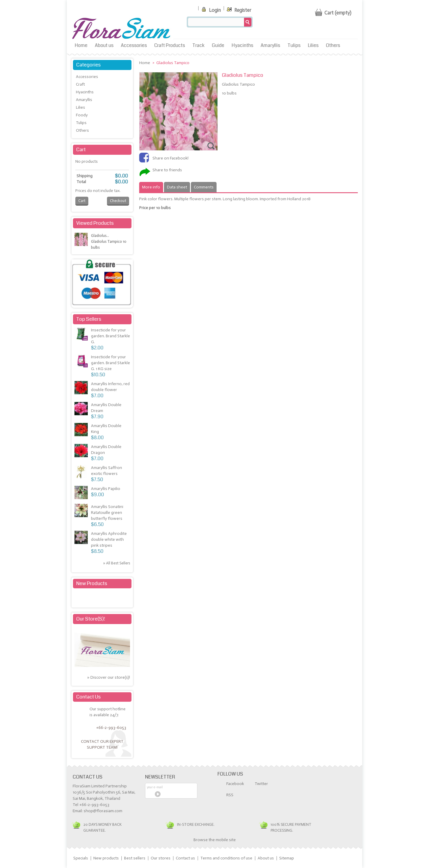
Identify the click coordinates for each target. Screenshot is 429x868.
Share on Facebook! (170, 158)
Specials (81, 858)
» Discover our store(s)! (109, 677)
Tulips (294, 45)
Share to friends (167, 170)
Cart (81, 150)
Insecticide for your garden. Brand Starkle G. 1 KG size (110, 363)
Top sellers (89, 319)
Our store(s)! (91, 619)
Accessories (134, 45)
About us (104, 45)
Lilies (313, 45)
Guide (218, 45)
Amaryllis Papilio (106, 489)
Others (333, 45)
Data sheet (177, 187)
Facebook (235, 784)
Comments (204, 187)
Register (238, 9)
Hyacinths (242, 45)
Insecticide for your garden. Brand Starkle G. (110, 336)
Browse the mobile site (215, 840)
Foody (82, 115)
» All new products (115, 598)
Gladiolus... (100, 236)
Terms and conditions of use (226, 858)
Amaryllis (270, 45)
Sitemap (287, 858)
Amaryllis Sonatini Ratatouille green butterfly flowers (107, 513)
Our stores (161, 858)
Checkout (118, 201)
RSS (230, 795)
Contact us (185, 858)
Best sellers (135, 858)
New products (92, 583)
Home (81, 45)
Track (198, 45)
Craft (80, 84)
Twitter (261, 784)
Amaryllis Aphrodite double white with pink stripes (109, 539)
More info (151, 187)
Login (210, 9)
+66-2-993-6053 (111, 728)
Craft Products (170, 45)
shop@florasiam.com (103, 811)
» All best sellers (117, 563)
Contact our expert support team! (102, 744)
